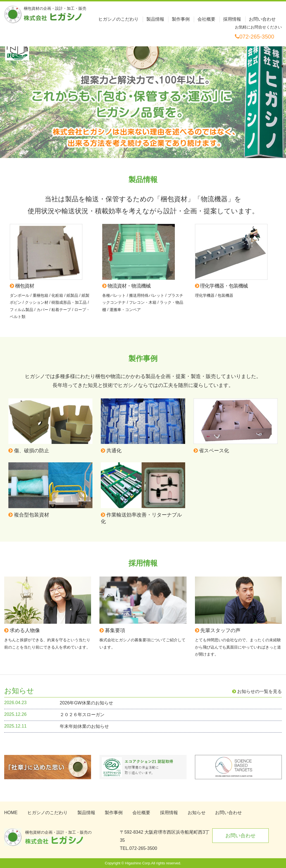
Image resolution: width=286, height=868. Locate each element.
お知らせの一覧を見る (257, 691)
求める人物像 (22, 630)
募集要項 (112, 630)
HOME (11, 813)
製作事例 (181, 19)
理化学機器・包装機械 (221, 286)
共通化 (111, 451)
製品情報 (155, 19)
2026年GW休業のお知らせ (86, 703)
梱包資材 (22, 286)
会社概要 (206, 19)
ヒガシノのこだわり (118, 19)
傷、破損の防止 (29, 451)
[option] (143, 94)
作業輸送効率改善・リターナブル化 (141, 518)
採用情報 (232, 19)
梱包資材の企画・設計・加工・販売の (58, 837)
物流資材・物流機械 (126, 286)
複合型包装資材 (29, 515)
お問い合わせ (262, 19)
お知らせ (197, 813)
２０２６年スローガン (82, 715)
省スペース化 (211, 451)
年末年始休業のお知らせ (84, 726)
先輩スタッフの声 (218, 630)
